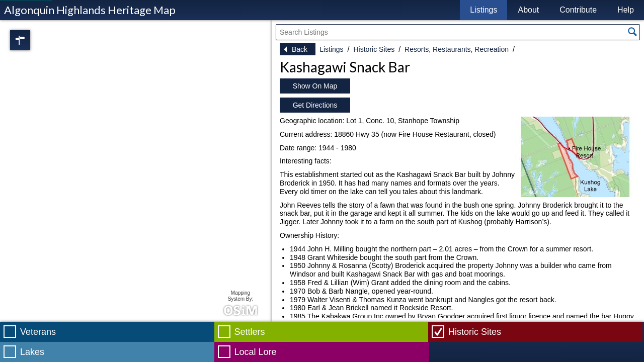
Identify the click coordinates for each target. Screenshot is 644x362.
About (528, 10)
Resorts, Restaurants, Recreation (457, 49)
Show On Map (315, 86)
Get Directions (315, 105)
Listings (484, 10)
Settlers (250, 332)
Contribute (578, 10)
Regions (34, 40)
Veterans (38, 332)
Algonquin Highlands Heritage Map (90, 10)
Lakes (32, 352)
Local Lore (256, 352)
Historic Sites (374, 49)
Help (626, 10)
